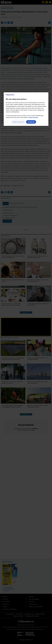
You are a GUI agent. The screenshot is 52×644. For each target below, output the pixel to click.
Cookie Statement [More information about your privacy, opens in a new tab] (33, 117)
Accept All (31, 122)
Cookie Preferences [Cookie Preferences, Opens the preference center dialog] (18, 122)
